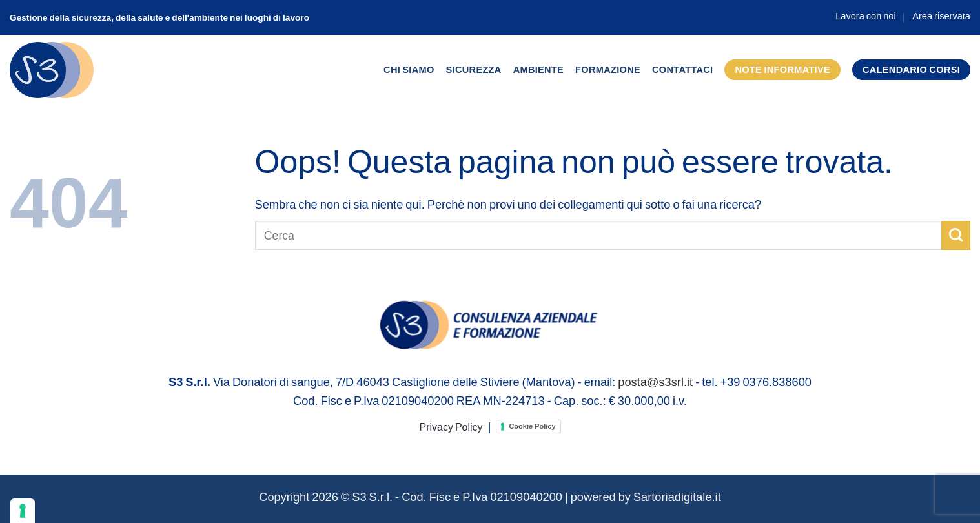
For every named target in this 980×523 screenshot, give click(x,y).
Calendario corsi (911, 69)
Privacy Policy (451, 426)
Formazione (608, 69)
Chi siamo (409, 69)
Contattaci (682, 69)
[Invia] (956, 235)
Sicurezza (474, 69)
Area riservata (941, 16)
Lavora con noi (866, 16)
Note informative (782, 69)
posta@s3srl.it (655, 382)
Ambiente (538, 69)
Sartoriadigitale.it (677, 497)
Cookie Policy (532, 426)
